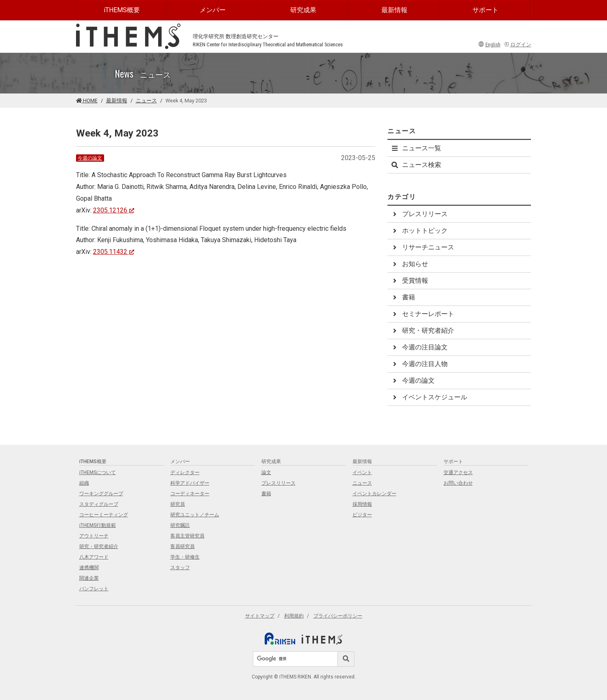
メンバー (213, 10)
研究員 (178, 504)
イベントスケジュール (429, 397)
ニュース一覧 (416, 148)
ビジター (362, 515)
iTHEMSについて (98, 472)
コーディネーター (190, 494)
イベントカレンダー (374, 494)
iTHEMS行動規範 (98, 525)
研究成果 (303, 10)
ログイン (517, 44)
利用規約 (294, 616)
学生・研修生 (185, 557)
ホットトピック (419, 231)
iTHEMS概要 (122, 10)
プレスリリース (419, 214)
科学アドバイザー (190, 483)
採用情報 (362, 504)
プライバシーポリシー (338, 616)
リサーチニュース (422, 247)
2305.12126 (114, 210)
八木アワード (94, 557)
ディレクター (185, 472)
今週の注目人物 (419, 364)
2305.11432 (114, 252)
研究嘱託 (180, 525)
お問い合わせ (458, 483)
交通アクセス (458, 472)
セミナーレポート (422, 314)
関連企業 (89, 578)
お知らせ (409, 264)
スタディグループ (99, 504)
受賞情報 (409, 281)
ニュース (146, 101)
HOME (87, 101)
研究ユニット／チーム (195, 515)
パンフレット (94, 589)
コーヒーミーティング (104, 515)
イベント (362, 472)
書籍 (403, 297)
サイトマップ (260, 616)
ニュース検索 (416, 165)
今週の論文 (90, 158)
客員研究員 (183, 546)
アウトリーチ (94, 536)
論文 (266, 472)
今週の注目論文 (419, 347)
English (490, 44)
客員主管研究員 (187, 536)
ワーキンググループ (101, 494)
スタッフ (180, 568)
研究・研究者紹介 (422, 330)
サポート (485, 10)
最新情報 (394, 10)
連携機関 (89, 568)
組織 (84, 483)
